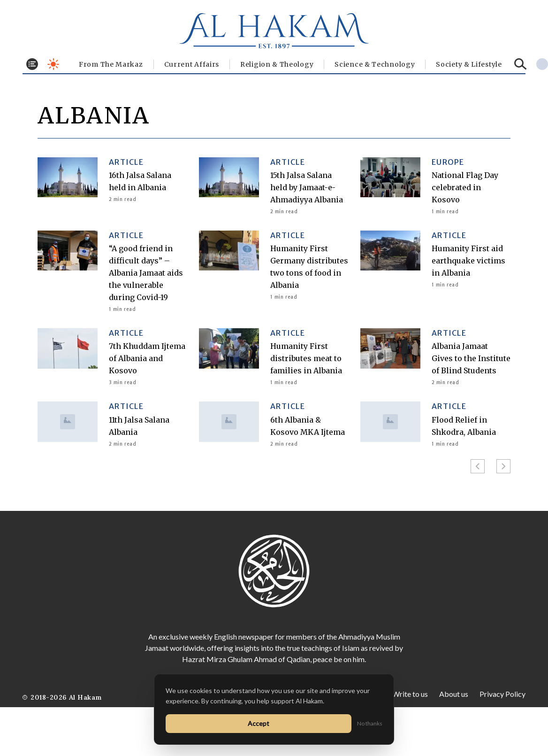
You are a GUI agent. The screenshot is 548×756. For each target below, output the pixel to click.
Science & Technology (375, 64)
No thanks (370, 723)
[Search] (521, 64)
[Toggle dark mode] (53, 64)
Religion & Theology (277, 64)
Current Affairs (192, 64)
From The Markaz (111, 64)
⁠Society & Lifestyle (469, 64)
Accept (259, 723)
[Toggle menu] (32, 64)
